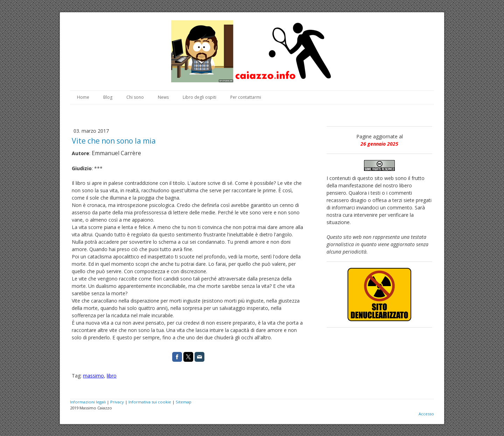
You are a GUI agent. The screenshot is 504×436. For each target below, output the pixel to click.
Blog (108, 97)
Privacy (117, 402)
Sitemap (184, 402)
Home (83, 97)
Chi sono (135, 97)
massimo (93, 376)
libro (112, 376)
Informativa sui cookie (150, 402)
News (163, 97)
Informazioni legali (88, 402)
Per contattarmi (246, 97)
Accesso (426, 414)
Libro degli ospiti (199, 97)
